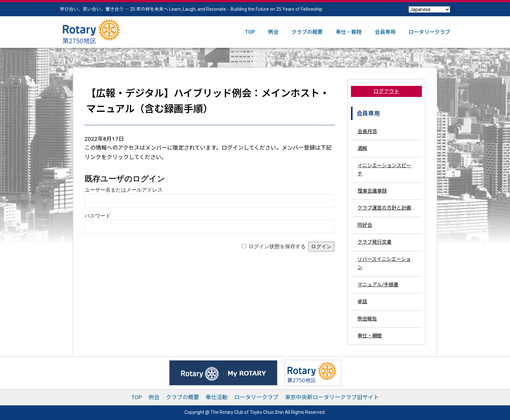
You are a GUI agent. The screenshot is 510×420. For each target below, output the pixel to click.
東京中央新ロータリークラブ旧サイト (332, 397)
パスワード (98, 216)
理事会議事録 (372, 191)
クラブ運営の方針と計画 (384, 208)
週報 (362, 148)
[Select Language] (429, 9)
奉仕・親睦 (349, 32)
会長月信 (367, 131)
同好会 (365, 225)
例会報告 (367, 319)
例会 (273, 32)
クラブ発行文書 (375, 242)
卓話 (362, 302)
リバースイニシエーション (384, 264)
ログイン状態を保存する (277, 246)
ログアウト (386, 91)
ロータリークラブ (429, 32)
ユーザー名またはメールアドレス (124, 190)
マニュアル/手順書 (378, 285)
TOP (250, 32)
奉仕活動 (217, 397)
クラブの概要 (307, 32)
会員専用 (385, 32)
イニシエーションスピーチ (384, 170)
